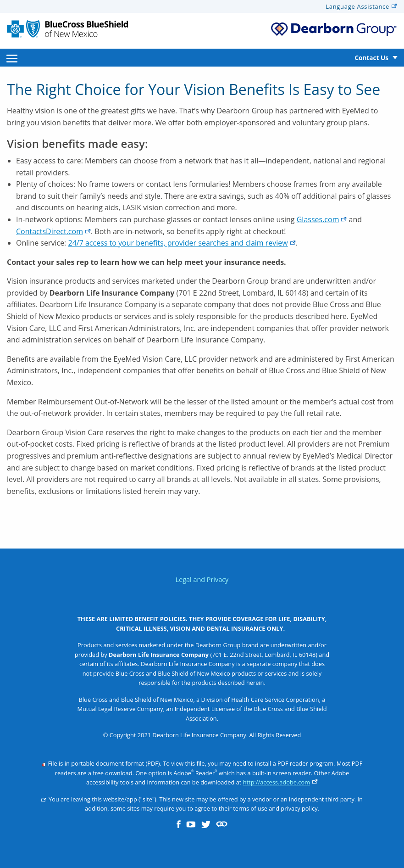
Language (361, 6)
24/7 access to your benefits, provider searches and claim (182, 243)
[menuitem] (12, 58)
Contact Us (371, 58)
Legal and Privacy (202, 580)
